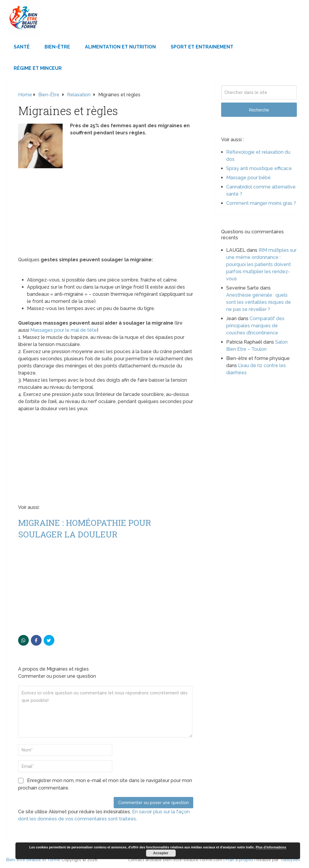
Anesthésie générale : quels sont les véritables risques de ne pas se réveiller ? (259, 302)
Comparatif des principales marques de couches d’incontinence (255, 326)
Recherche (259, 110)
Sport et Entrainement (202, 47)
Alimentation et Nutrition (120, 47)
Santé (22, 47)
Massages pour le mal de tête (64, 330)
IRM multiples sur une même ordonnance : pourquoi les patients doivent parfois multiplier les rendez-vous (261, 264)
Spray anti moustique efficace (259, 168)
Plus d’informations (271, 847)
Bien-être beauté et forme (33, 860)
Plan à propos (239, 860)
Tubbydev (290, 860)
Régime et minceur (38, 68)
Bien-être (57, 47)
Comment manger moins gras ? (261, 203)
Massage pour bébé (248, 178)
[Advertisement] (106, 212)
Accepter (161, 853)
